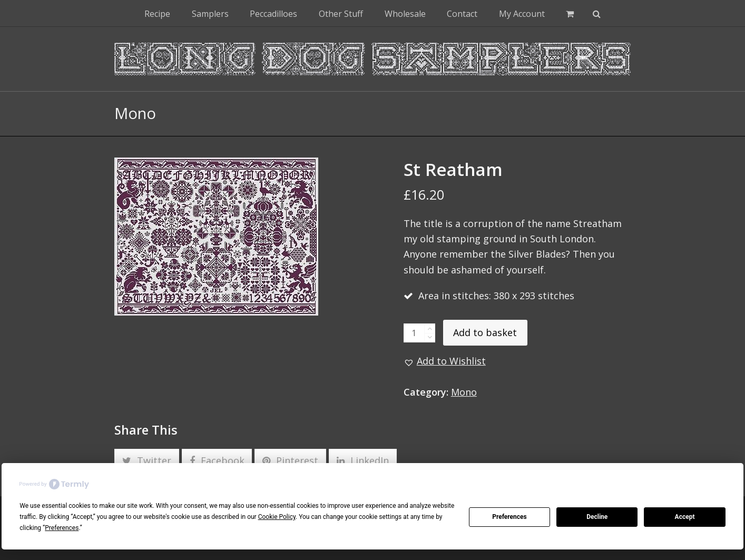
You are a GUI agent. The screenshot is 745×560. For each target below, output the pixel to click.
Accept (685, 517)
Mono (464, 392)
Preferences (509, 517)
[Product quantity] (414, 333)
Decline (597, 517)
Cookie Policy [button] (277, 517)
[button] (570, 13)
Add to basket (485, 332)
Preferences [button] (62, 528)
